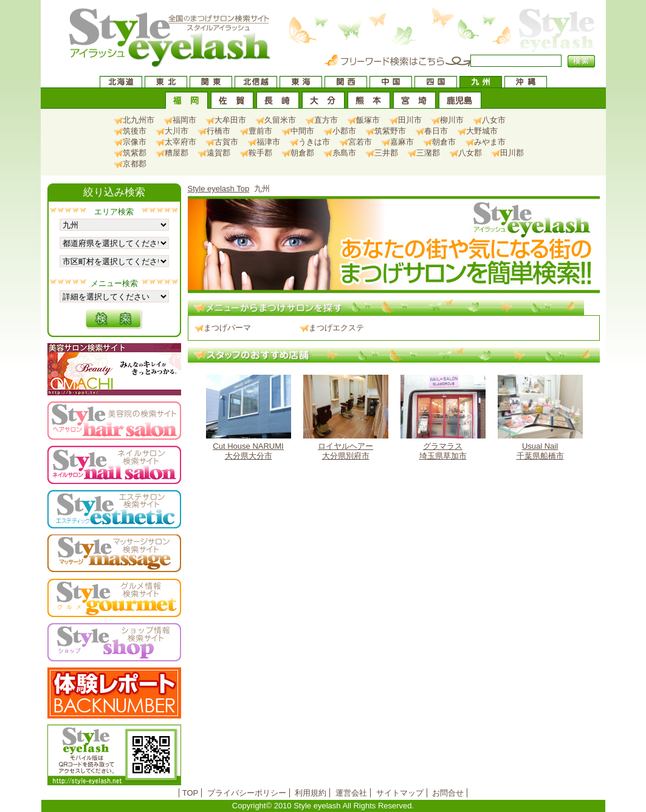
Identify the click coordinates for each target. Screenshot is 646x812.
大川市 (177, 131)
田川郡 (512, 153)
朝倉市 (444, 142)
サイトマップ (400, 793)
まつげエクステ (336, 328)
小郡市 (344, 131)
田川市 (410, 120)
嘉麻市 (402, 142)
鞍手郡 (260, 153)
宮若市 (360, 142)
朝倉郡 (302, 153)
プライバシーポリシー (247, 793)
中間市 (302, 131)
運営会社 (351, 793)
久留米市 (280, 120)
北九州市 (139, 120)
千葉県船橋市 (540, 418)
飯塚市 (368, 120)
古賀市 (226, 142)
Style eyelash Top (219, 189)
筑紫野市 (390, 131)
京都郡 (135, 164)
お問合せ (448, 793)
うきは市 (314, 142)
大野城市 (482, 131)
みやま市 (490, 142)
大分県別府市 (346, 418)
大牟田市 (230, 120)
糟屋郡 (177, 153)
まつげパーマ (227, 328)
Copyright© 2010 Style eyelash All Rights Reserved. (323, 806)
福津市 (268, 142)
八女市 (494, 120)
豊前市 (260, 131)
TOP (191, 793)
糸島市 (344, 153)
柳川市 (452, 120)
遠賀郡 (218, 153)
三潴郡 (428, 153)
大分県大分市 (249, 418)
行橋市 (218, 131)
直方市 (326, 120)
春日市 (436, 131)
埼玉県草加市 (443, 418)
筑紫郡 (135, 153)
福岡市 (184, 120)
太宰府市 (180, 142)
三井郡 (386, 153)
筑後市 (135, 131)
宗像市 (135, 142)
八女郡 (470, 153)
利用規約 (311, 793)
